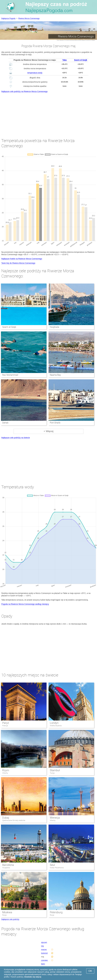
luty (43, 946)
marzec (44, 950)
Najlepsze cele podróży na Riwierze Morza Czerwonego (24, 91)
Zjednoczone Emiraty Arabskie (14, 820)
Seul (52, 865)
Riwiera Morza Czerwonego (29, 18)
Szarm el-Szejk (81, 60)
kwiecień (45, 953)
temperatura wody (35, 73)
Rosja (4, 915)
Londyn (54, 723)
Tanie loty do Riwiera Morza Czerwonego (18, 263)
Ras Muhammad (10, 375)
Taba (64, 60)
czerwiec (45, 960)
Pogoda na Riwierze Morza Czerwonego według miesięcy (25, 604)
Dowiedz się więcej (33, 977)
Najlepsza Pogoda (8, 18)
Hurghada (54, 327)
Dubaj (6, 818)
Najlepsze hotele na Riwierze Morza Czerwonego (22, 259)
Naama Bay (55, 375)
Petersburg (56, 912)
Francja (5, 726)
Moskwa (7, 912)
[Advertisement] (48, 113)
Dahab (5, 423)
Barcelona (8, 865)
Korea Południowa (57, 868)
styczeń (44, 942)
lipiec (43, 964)
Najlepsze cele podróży (10, 919)
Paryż (6, 723)
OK (90, 971)
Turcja (52, 773)
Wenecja (55, 818)
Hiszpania (6, 868)
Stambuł (55, 770)
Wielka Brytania (56, 726)
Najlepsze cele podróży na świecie (16, 438)
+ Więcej (48, 431)
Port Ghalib (55, 423)
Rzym (6, 770)
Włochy (5, 773)
